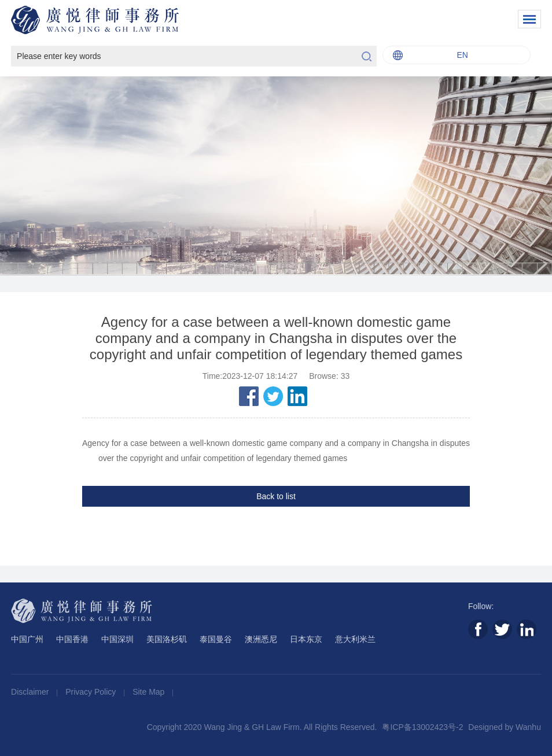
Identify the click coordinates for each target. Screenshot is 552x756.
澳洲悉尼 (261, 639)
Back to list (276, 496)
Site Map (150, 692)
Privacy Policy (92, 692)
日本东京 (306, 639)
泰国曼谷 (216, 639)
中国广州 (27, 639)
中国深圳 (117, 639)
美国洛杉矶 (167, 639)
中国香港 (72, 639)
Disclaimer (31, 692)
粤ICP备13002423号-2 (422, 727)
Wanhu (528, 727)
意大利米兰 (355, 639)
